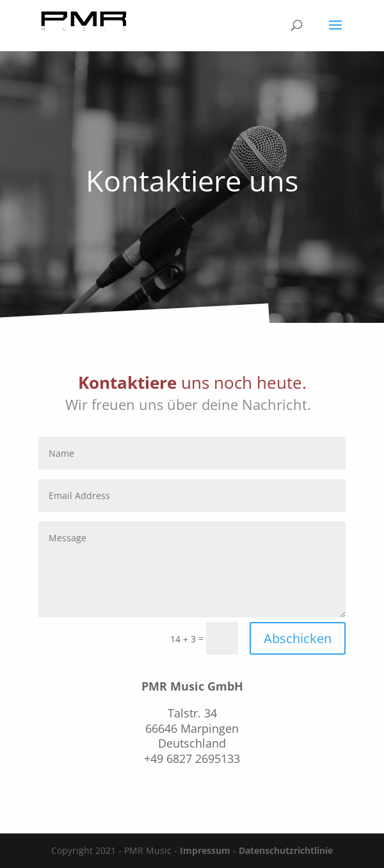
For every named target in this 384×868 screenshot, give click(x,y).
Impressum (205, 850)
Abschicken (298, 638)
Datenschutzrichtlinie (286, 850)
